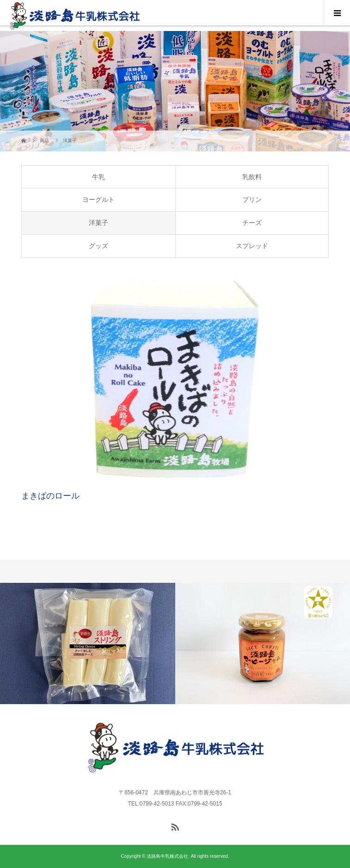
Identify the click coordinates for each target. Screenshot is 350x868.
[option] (88, 643)
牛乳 (98, 177)
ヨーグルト (98, 200)
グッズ (98, 246)
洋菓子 (98, 223)
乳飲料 (252, 177)
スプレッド (252, 246)
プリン (252, 200)
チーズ (252, 223)
